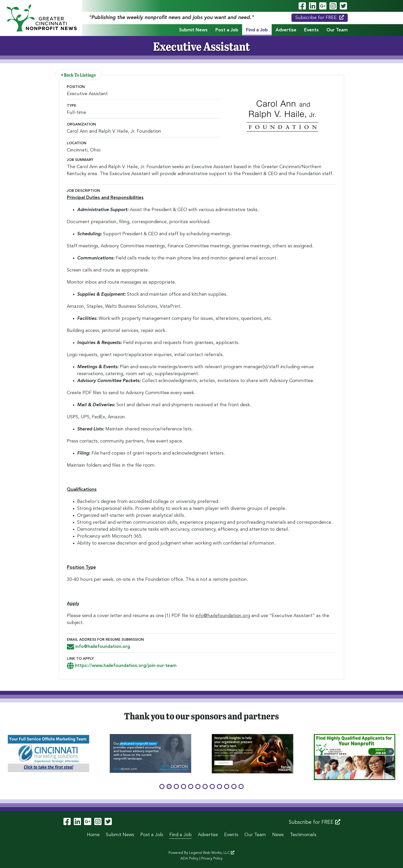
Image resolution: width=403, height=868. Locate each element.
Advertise (286, 30)
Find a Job (257, 30)
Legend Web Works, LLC (212, 853)
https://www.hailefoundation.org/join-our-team (122, 666)
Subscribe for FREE (320, 17)
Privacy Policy (212, 858)
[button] (162, 786)
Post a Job (227, 30)
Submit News (193, 30)
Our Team (337, 30)
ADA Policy (189, 858)
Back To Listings (78, 75)
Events (311, 30)
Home (93, 835)
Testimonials (303, 835)
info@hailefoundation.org (98, 647)
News (278, 835)
